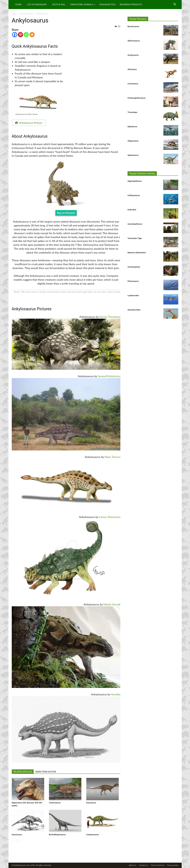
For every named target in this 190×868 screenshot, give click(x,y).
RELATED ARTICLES (23, 772)
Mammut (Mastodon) (137, 253)
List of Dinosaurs (37, 4)
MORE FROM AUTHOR (46, 772)
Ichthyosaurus (134, 195)
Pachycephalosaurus (137, 98)
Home (18, 4)
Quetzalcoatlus (134, 310)
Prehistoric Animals (83, 4)
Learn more (114, 292)
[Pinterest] (20, 35)
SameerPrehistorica (109, 376)
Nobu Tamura (113, 457)
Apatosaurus (133, 155)
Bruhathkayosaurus (57, 835)
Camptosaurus (93, 835)
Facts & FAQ (59, 4)
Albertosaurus (134, 41)
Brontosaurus (133, 26)
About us (132, 865)
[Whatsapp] (26, 35)
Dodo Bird (132, 210)
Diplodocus (132, 127)
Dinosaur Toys (107, 4)
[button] (175, 5)
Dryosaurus (91, 803)
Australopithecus (135, 224)
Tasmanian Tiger (135, 238)
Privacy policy (173, 865)
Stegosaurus (133, 141)
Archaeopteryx (134, 267)
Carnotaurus (133, 84)
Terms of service (157, 865)
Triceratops (132, 112)
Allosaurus (132, 69)
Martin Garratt (112, 604)
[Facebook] (15, 35)
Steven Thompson (110, 317)
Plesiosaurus (133, 281)
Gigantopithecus (135, 181)
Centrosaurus (55, 803)
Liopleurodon (133, 295)
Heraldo (116, 694)
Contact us (143, 865)
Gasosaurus (17, 835)
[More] (32, 35)
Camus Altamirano (110, 517)
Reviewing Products (131, 4)
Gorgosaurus (133, 55)
